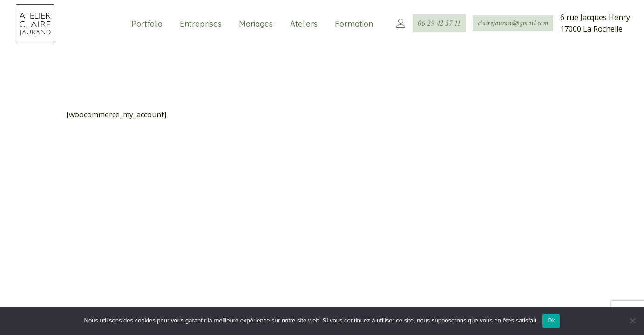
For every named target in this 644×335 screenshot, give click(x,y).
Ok (551, 320)
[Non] (632, 321)
